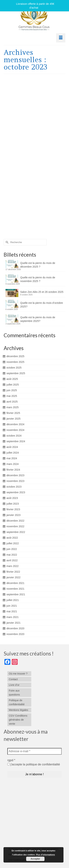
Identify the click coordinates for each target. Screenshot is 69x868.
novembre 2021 (15, 589)
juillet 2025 (13, 385)
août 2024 (12, 447)
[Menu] (61, 38)
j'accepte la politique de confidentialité (34, 764)
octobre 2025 (14, 368)
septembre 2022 (16, 532)
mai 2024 (12, 458)
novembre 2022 (15, 526)
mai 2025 (12, 396)
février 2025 (13, 413)
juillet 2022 (13, 543)
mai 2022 (12, 555)
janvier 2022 (13, 577)
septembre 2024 (16, 441)
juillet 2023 (13, 504)
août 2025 (12, 379)
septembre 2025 (16, 373)
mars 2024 (13, 464)
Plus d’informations (46, 855)
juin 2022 (12, 549)
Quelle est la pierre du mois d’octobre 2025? (42, 305)
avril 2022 (12, 560)
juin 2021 (12, 606)
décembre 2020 (15, 628)
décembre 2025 (15, 356)
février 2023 (13, 509)
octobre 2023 (14, 487)
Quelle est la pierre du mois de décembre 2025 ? (38, 265)
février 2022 (13, 572)
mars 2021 (13, 617)
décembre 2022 (15, 521)
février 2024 (13, 470)
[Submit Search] (6, 242)
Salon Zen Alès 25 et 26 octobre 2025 (42, 292)
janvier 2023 (13, 515)
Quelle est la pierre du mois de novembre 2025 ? (38, 279)
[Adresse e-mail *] (34, 751)
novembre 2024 (15, 430)
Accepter (35, 859)
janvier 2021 (13, 623)
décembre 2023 (15, 475)
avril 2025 (12, 402)
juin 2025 (12, 390)
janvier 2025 (13, 419)
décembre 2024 (15, 424)
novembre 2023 (15, 481)
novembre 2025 (15, 362)
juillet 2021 (13, 600)
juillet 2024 (13, 453)
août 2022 (12, 538)
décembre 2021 (15, 583)
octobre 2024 (14, 436)
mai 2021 (12, 611)
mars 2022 (13, 566)
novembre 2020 (15, 634)
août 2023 (12, 498)
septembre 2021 (16, 594)
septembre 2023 (16, 492)
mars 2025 (13, 407)
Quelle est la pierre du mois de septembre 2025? (38, 319)
